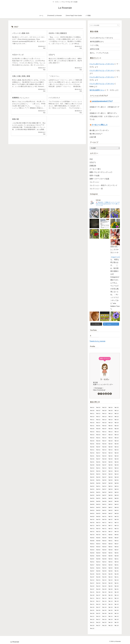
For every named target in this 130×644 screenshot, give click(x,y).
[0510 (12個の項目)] (93, 486)
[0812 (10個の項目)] (117, 541)
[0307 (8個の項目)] (99, 447)
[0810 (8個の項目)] (105, 541)
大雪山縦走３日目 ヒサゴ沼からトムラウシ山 (104, 118)
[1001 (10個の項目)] (117, 571)
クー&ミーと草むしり (100, 125)
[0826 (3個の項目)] (111, 550)
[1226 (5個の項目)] (93, 626)
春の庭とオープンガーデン (99, 130)
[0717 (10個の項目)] (111, 526)
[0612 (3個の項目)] (111, 504)
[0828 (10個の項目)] (93, 553)
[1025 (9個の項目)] (111, 586)
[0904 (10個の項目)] (105, 556)
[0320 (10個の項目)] (117, 453)
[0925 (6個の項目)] (111, 568)
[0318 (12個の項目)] (105, 453)
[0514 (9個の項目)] (117, 486)
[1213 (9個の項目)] (105, 617)
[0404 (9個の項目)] (117, 462)
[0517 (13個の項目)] (105, 489)
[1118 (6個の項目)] (105, 601)
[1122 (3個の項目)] (99, 604)
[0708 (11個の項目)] (117, 520)
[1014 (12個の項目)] (105, 580)
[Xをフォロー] (99, 394)
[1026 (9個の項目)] (117, 586)
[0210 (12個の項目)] (93, 432)
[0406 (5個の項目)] (99, 465)
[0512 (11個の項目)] (105, 486)
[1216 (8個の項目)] (93, 620)
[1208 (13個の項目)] (105, 614)
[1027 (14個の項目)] (93, 589)
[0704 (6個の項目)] (93, 520)
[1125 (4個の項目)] (117, 604)
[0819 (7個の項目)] (99, 547)
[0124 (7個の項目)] (111, 420)
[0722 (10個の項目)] (111, 529)
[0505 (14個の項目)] (93, 483)
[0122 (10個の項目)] (99, 420)
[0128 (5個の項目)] (105, 423)
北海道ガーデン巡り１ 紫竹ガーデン (103, 113)
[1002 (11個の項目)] (93, 574)
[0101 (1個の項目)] (93, 408)
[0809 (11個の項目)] (99, 541)
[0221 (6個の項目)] (99, 438)
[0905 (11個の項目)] (111, 556)
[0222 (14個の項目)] (105, 438)
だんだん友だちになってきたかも (102, 64)
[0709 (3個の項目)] (93, 523)
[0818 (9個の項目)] (93, 547)
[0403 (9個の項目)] (111, 462)
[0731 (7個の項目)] (105, 535)
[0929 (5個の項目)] (105, 571)
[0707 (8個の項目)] (111, 520)
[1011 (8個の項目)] (117, 577)
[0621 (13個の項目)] (105, 511)
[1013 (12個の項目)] (99, 580)
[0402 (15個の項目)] (105, 462)
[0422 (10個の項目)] (105, 474)
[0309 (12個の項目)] (111, 447)
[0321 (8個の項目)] (93, 456)
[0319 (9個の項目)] (111, 453)
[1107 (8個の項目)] (99, 595)
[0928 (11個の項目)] (99, 571)
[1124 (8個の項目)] (111, 604)
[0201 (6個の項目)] (99, 426)
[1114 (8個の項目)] (111, 598)
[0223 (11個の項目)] (111, 438)
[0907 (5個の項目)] (93, 559)
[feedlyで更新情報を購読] (108, 394)
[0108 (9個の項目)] (105, 411)
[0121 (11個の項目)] (93, 420)
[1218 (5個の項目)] (105, 620)
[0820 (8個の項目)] (105, 547)
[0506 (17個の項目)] (99, 483)
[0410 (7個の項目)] (93, 468)
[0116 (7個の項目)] (93, 417)
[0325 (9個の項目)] (117, 456)
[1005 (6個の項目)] (111, 574)
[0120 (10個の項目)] (117, 417)
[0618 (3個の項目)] (117, 508)
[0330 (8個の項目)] (117, 459)
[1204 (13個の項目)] (111, 610)
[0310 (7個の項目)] (117, 447)
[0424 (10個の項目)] (117, 474)
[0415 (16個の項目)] (93, 471)
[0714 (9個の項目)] (93, 526)
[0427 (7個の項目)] (105, 477)
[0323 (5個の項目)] (105, 456)
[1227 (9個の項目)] (99, 626)
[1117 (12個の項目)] (99, 601)
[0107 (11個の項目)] (99, 411)
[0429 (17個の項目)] (117, 477)
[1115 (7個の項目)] (117, 598)
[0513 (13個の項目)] (111, 486)
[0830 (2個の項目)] (105, 553)
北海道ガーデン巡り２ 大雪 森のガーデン (104, 108)
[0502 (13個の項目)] (105, 480)
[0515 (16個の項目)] (93, 489)
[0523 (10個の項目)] (111, 492)
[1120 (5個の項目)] (117, 601)
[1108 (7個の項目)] (105, 595)
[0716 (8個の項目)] (105, 526)
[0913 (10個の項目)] (99, 562)
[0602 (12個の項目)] (111, 498)
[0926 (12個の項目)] (117, 568)
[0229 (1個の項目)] (117, 441)
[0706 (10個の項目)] (105, 520)
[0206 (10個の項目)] (99, 429)
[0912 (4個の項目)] (93, 562)
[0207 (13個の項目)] (105, 429)
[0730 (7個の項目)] (99, 535)
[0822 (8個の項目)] (117, 547)
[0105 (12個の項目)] (117, 408)
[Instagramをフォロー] (104, 394)
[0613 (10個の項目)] (117, 504)
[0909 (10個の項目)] (105, 559)
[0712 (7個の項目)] (111, 523)
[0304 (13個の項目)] (111, 444)
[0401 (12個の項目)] (99, 462)
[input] (105, 25)
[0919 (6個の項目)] (105, 565)
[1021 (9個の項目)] (117, 583)
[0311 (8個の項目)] (93, 450)
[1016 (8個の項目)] (117, 580)
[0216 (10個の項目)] (99, 435)
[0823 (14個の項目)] (93, 550)
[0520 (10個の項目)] (93, 492)
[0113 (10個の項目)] (105, 414)
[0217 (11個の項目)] (105, 435)
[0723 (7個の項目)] (117, 529)
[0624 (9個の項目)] (93, 514)
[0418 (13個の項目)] (111, 471)
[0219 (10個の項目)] (117, 435)
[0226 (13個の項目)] (99, 441)
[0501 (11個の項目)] (99, 480)
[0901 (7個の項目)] (117, 553)
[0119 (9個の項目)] (111, 417)
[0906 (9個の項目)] (117, 556)
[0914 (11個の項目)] (105, 562)
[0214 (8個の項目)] (117, 432)
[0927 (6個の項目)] (93, 571)
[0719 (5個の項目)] (93, 529)
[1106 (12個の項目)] (93, 595)
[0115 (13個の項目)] (117, 414)
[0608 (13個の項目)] (117, 502)
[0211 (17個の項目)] (99, 432)
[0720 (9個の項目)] (99, 529)
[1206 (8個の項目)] (93, 614)
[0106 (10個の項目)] (93, 411)
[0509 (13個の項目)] (117, 483)
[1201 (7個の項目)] (93, 610)
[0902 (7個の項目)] (93, 556)
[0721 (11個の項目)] (105, 529)
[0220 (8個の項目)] (93, 438)
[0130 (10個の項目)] (117, 423)
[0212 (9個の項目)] (105, 432)
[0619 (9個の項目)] (93, 511)
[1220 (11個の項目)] (117, 620)
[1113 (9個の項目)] (105, 598)
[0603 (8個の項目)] (117, 498)
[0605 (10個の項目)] (99, 502)
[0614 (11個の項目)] (93, 508)
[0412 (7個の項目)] (105, 468)
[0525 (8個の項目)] (93, 495)
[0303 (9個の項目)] (105, 444)
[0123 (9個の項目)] (105, 420)
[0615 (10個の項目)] (99, 508)
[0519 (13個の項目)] (117, 489)
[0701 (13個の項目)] (105, 517)
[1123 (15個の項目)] (105, 604)
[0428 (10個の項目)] (111, 477)
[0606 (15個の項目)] (105, 502)
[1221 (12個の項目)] (93, 623)
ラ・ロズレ (105, 379)
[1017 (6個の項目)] (93, 583)
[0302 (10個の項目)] (99, 444)
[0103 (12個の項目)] (105, 408)
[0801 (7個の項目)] (111, 535)
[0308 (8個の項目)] (105, 447)
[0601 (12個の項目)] (105, 498)
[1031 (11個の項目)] (117, 589)
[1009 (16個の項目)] (105, 577)
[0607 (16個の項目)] (111, 502)
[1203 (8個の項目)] (105, 610)
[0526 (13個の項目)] (99, 495)
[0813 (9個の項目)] (93, 544)
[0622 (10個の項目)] (111, 511)
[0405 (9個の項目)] (93, 465)
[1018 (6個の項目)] (99, 583)
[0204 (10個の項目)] (117, 426)
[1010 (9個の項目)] (111, 577)
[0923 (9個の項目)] (99, 568)
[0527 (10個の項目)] (105, 495)
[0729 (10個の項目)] (93, 535)
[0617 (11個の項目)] (111, 508)
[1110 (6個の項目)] (117, 595)
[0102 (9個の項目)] (99, 408)
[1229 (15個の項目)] (111, 626)
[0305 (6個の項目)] (117, 444)
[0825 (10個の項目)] (105, 550)
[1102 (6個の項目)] (99, 592)
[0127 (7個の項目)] (99, 423)
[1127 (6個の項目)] (99, 607)
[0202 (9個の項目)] (105, 426)
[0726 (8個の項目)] (105, 532)
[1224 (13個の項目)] (111, 623)
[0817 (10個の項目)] (117, 544)
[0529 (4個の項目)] (117, 495)
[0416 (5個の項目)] (99, 471)
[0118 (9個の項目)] (105, 417)
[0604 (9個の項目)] (93, 502)
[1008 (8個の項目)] (99, 577)
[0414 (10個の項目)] (117, 468)
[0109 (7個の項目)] (111, 411)
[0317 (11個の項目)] (99, 453)
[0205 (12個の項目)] (93, 429)
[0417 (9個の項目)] (105, 471)
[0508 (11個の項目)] (111, 483)
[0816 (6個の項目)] (111, 544)
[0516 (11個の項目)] (99, 489)
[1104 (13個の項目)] (111, 592)
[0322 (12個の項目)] (99, 456)
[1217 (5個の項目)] (99, 620)
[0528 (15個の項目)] (111, 495)
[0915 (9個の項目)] (111, 562)
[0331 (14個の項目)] (93, 462)
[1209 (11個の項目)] (111, 614)
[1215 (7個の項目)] (117, 617)
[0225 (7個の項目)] (93, 441)
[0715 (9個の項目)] (99, 526)
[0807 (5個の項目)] (117, 538)
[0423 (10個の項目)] (111, 474)
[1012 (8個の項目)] (93, 580)
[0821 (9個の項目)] (111, 547)
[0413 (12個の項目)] (111, 468)
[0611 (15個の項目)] (105, 504)
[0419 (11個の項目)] (117, 471)
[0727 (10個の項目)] (111, 532)
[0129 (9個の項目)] (111, 423)
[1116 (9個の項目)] (93, 601)
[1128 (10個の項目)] (105, 607)
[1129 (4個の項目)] (111, 607)
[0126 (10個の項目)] (93, 423)
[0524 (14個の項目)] (117, 492)
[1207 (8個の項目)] (99, 614)
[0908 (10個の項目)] (99, 559)
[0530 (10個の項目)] (93, 498)
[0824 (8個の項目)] (99, 550)
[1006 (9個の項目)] (117, 574)
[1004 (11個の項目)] (105, 574)
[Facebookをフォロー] (101, 394)
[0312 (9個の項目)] (99, 450)
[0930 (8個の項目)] (111, 571)
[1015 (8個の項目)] (111, 580)
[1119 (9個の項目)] (111, 601)
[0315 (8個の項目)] (117, 450)
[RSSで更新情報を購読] (111, 394)
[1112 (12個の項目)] (99, 598)
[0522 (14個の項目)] (105, 492)
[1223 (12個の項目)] (105, 623)
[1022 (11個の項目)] (93, 586)
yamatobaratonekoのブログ (102, 101)
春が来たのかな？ (96, 134)
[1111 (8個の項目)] (93, 598)
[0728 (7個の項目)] (117, 532)
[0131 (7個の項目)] (93, 426)
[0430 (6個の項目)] (93, 480)
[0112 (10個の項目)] (99, 414)
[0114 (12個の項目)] (111, 414)
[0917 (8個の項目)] (93, 565)
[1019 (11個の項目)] (105, 583)
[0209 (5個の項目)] (117, 429)
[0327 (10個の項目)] (99, 459)
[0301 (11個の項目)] (93, 444)
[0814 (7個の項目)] (99, 544)
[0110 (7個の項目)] (117, 411)
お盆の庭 (93, 137)
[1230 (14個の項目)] (117, 626)
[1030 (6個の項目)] (111, 589)
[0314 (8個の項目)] (111, 450)
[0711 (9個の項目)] (105, 523)
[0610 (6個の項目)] (99, 504)
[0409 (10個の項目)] (117, 465)
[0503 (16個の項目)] (111, 480)
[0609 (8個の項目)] (93, 504)
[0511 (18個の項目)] (99, 486)
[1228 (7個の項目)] (105, 626)
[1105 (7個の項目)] (117, 592)
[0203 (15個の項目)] (111, 426)
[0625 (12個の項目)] (99, 514)
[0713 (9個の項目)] (117, 523)
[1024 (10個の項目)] (105, 586)
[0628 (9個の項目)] (117, 514)
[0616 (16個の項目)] (105, 508)
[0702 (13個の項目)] (111, 517)
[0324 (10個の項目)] (111, 456)
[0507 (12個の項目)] (105, 483)
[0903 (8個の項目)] (99, 556)
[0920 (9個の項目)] (111, 565)
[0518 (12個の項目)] (111, 489)
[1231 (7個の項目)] (105, 629)
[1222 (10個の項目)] (99, 623)
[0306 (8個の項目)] (93, 447)
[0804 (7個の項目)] (99, 538)
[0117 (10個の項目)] (99, 417)
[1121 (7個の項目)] (93, 604)
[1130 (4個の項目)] (117, 607)
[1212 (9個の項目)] (99, 617)
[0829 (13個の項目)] (99, 553)
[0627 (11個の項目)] (111, 514)
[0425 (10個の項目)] (93, 477)
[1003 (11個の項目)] (99, 574)
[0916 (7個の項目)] (117, 562)
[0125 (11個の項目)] (117, 420)
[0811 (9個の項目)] (111, 541)
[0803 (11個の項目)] (93, 538)
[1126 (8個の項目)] (93, 607)
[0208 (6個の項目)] (111, 429)
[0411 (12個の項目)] (99, 468)
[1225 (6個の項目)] (117, 623)
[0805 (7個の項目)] (105, 538)
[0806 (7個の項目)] (111, 538)
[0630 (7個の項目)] (99, 517)
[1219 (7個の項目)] (111, 620)
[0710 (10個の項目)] (99, 523)
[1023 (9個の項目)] (99, 586)
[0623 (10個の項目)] (117, 511)
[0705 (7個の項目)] (99, 520)
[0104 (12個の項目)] (111, 408)
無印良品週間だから (97, 90)
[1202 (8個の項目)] (99, 610)
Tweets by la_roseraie (97, 341)
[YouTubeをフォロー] (106, 394)
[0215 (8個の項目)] (93, 435)
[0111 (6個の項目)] (93, 414)
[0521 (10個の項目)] (99, 492)
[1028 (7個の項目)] (99, 589)
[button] (118, 25)
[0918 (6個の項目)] (99, 565)
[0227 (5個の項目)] (105, 441)
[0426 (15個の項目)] (99, 477)
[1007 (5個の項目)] (93, 577)
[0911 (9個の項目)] (117, 559)
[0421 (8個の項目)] (99, 474)
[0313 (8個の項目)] (105, 450)
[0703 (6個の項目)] (117, 517)
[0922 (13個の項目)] (93, 568)
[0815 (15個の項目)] (105, 544)
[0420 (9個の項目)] (93, 474)
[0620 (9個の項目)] (99, 511)
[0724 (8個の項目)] (93, 532)
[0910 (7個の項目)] (111, 559)
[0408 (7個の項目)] (111, 465)
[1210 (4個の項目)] (117, 614)
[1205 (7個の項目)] (117, 610)
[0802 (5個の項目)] (117, 535)
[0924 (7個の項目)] (105, 568)
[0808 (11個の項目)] (93, 541)
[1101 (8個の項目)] (93, 592)
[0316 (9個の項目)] (93, 453)
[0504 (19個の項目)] (117, 480)
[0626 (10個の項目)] (105, 514)
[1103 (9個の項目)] (105, 592)
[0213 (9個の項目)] (111, 432)
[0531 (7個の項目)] (99, 498)
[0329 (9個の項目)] (111, 459)
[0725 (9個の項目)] (99, 532)
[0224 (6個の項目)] (117, 438)
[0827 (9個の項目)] (117, 550)
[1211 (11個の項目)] (93, 617)
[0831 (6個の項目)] (111, 553)
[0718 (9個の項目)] (117, 526)
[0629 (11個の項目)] (93, 517)
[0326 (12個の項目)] (93, 459)
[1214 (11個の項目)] (111, 617)
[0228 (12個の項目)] (111, 441)
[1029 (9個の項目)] (105, 589)
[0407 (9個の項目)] (105, 465)
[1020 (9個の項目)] (111, 583)
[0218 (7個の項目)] (111, 435)
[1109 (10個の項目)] (111, 595)
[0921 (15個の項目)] (117, 565)
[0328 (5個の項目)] (105, 459)
